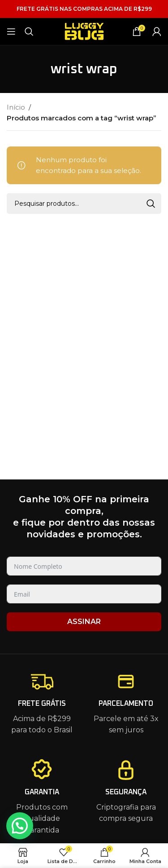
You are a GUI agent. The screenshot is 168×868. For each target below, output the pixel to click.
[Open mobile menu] (11, 31)
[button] (20, 826)
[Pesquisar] (29, 31)
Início (16, 107)
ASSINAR (84, 622)
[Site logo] (84, 31)
